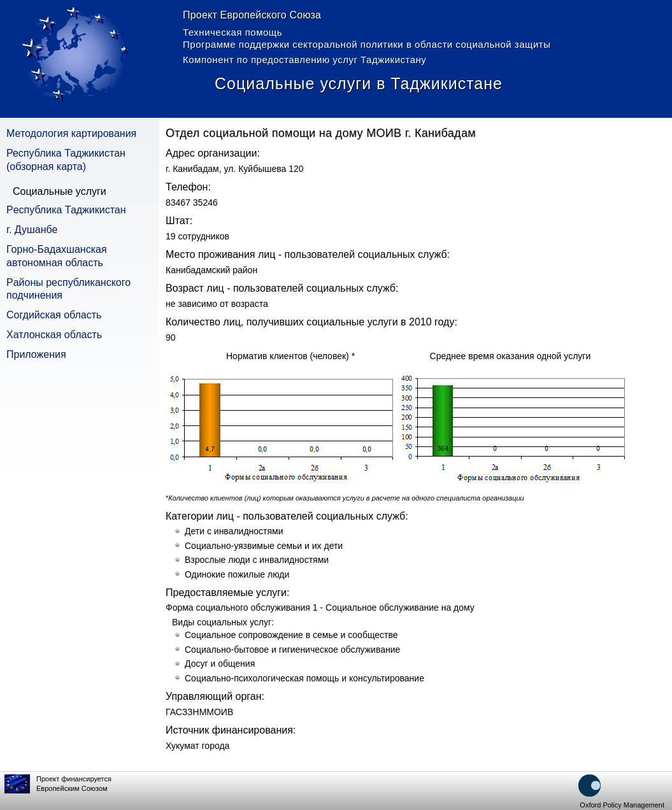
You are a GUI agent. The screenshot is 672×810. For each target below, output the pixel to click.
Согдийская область (54, 315)
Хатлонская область (54, 335)
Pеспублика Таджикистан (66, 210)
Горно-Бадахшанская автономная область (57, 256)
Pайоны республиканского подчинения (68, 289)
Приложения (36, 354)
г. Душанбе (32, 230)
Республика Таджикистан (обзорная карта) (66, 160)
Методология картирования (71, 133)
